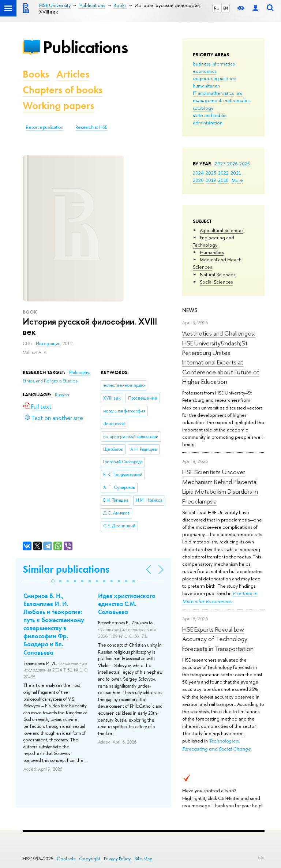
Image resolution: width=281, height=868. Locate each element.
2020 (198, 180)
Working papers (58, 106)
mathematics (237, 100)
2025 (245, 164)
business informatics (214, 64)
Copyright (90, 859)
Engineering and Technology (213, 241)
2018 (223, 180)
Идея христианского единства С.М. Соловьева (127, 604)
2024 (198, 173)
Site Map (143, 859)
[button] (53, 581)
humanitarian (206, 86)
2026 (232, 164)
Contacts (66, 859)
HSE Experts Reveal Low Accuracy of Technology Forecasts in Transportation (218, 639)
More (237, 180)
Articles (73, 74)
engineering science (215, 78)
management (207, 100)
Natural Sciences (218, 274)
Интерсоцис (48, 344)
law (239, 93)
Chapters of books (63, 90)
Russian (62, 395)
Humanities (212, 252)
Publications (85, 47)
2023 (211, 173)
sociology (203, 108)
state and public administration (210, 119)
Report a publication (45, 127)
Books (36, 74)
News (190, 310)
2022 (223, 173)
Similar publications (66, 569)
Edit (261, 857)
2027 (220, 164)
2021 (236, 173)
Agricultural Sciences (222, 230)
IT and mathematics (213, 93)
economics (205, 71)
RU (217, 8)
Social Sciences (216, 282)
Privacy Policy (117, 859)
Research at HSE (91, 127)
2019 (211, 180)
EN (226, 8)
